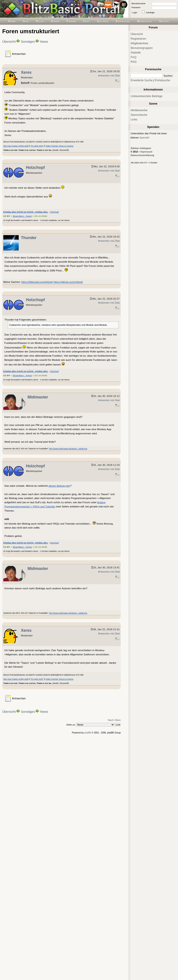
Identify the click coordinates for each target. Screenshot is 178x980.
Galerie (103, 21)
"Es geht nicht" (37, 146)
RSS (134, 62)
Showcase (123, 21)
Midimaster (38, 397)
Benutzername (138, 3)
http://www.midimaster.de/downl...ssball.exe (68, 449)
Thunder (29, 238)
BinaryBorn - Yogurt (22, 216)
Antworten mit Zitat (109, 75)
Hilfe (40, 21)
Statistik (136, 52)
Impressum (146, 152)
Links (134, 119)
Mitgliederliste (139, 43)
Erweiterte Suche (142, 80)
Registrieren (138, 39)
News (44, 42)
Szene (55, 21)
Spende (144, 137)
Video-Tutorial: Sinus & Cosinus (60, 146)
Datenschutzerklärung (142, 155)
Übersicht (9, 42)
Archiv (164, 21)
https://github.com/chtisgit (68, 282)
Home (12, 21)
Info (26, 21)
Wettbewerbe (139, 110)
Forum (71, 21)
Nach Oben (114, 720)
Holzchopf (35, 168)
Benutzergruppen (142, 48)
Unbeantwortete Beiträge (147, 96)
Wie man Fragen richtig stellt (16, 146)
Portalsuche (162, 80)
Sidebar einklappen (141, 148)
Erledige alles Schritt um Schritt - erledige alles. (26, 212)
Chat (86, 21)
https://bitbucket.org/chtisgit (37, 282)
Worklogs (145, 21)
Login (135, 12)
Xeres (26, 72)
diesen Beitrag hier (59, 486)
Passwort (136, 7)
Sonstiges (28, 42)
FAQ (133, 57)
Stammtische (139, 115)
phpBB (88, 733)
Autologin (150, 12)
